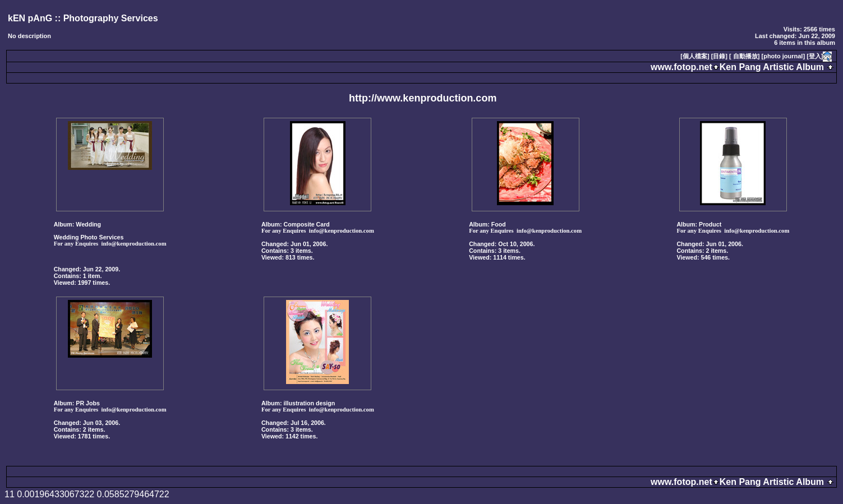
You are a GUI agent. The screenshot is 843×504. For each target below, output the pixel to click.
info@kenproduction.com (134, 244)
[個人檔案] (695, 56)
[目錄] (719, 56)
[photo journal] (784, 56)
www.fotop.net (681, 67)
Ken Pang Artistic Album (772, 67)
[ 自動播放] (744, 56)
